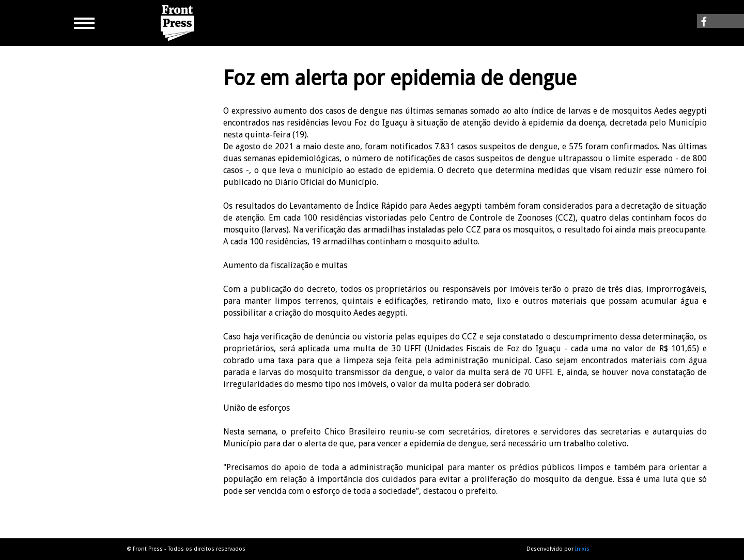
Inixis (582, 549)
